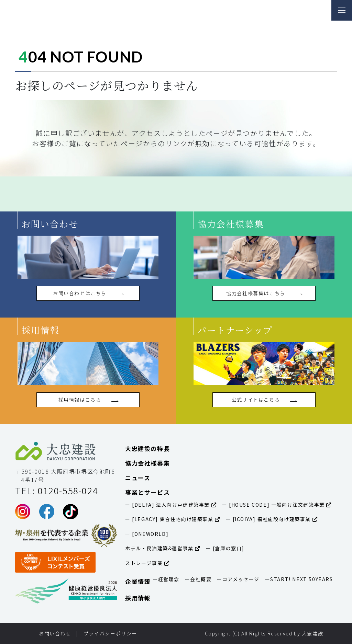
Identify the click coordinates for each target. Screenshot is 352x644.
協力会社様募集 (147, 463)
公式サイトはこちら (264, 400)
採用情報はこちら (88, 400)
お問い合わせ (55, 633)
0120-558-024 (68, 490)
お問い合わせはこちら (88, 293)
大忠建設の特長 (147, 448)
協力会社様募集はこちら (264, 293)
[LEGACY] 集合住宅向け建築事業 (175, 519)
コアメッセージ (241, 579)
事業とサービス (147, 492)
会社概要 (201, 579)
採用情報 (138, 598)
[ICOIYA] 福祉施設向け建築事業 (274, 519)
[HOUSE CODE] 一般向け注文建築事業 (279, 505)
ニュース (138, 478)
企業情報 (138, 581)
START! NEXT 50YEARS (301, 579)
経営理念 (169, 579)
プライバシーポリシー (110, 633)
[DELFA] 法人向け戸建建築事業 (174, 505)
